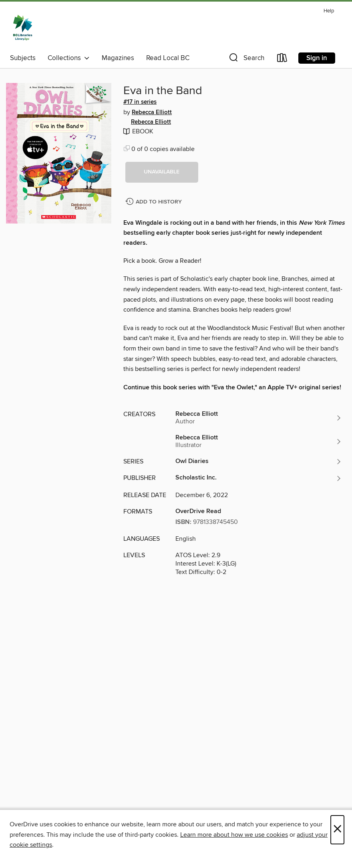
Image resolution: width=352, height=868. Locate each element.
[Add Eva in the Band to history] (155, 202)
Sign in (317, 58)
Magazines (118, 58)
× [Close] (337, 830)
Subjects (23, 58)
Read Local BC (168, 58)
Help (329, 11)
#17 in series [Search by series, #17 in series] (140, 102)
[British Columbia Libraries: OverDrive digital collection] (23, 28)
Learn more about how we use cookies (234, 835)
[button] (246, 59)
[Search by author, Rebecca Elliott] (259, 418)
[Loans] (282, 59)
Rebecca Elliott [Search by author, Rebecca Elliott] (152, 113)
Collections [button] (69, 58)
